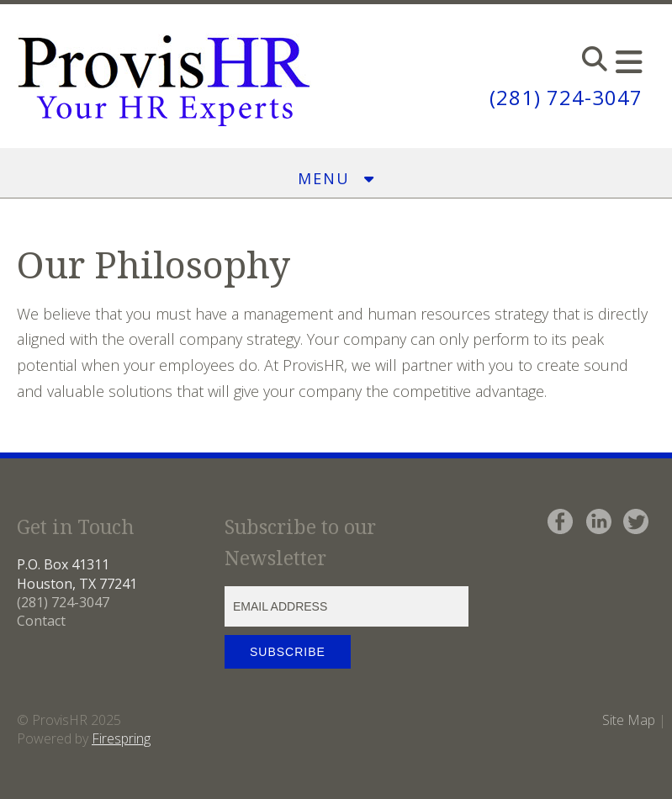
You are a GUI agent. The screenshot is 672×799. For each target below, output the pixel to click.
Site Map (629, 720)
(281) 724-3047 (566, 97)
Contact (41, 621)
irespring (125, 738)
